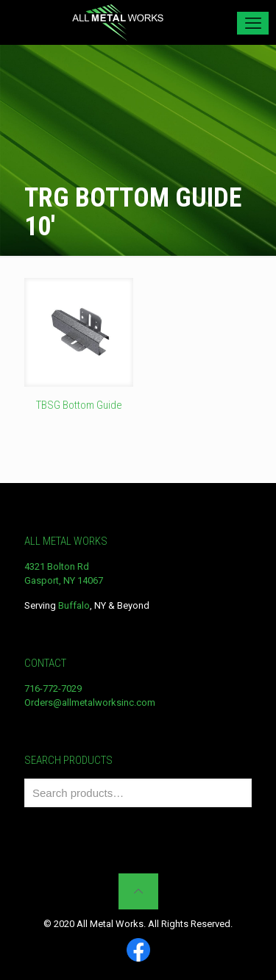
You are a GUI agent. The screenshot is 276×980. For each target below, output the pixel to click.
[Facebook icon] (138, 951)
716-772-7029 (53, 688)
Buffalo (74, 605)
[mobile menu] (253, 23)
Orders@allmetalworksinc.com (90, 702)
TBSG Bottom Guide (79, 405)
